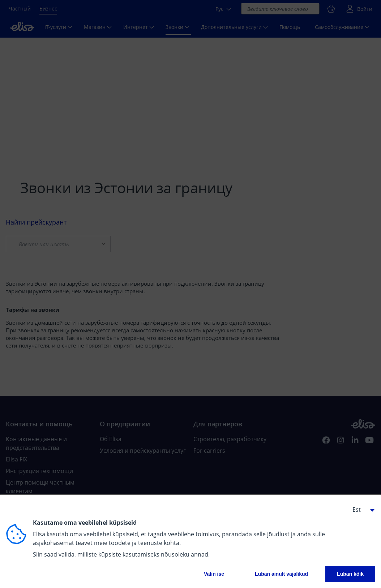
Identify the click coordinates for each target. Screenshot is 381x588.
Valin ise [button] (214, 574)
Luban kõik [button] (350, 574)
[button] (361, 510)
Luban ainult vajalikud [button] (281, 574)
